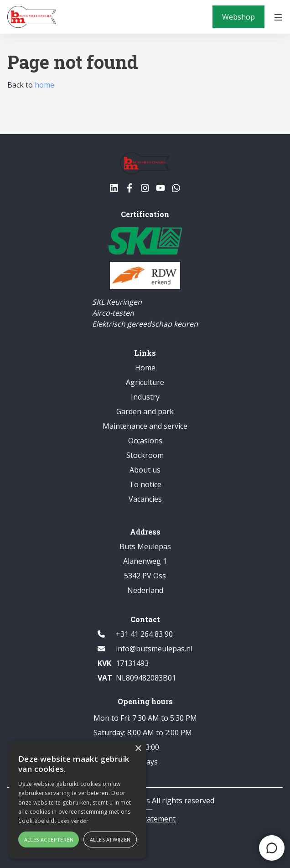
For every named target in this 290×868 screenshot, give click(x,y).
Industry (145, 397)
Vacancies (145, 499)
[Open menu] (278, 17)
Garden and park (145, 411)
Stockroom (145, 455)
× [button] (138, 749)
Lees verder (73, 821)
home (44, 85)
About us (145, 470)
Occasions (145, 441)
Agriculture (145, 382)
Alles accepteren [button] (49, 839)
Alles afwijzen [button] (110, 839)
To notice (145, 484)
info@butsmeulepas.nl (154, 649)
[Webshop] (238, 17)
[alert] (78, 800)
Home (145, 368)
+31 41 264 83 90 (144, 634)
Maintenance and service (145, 426)
